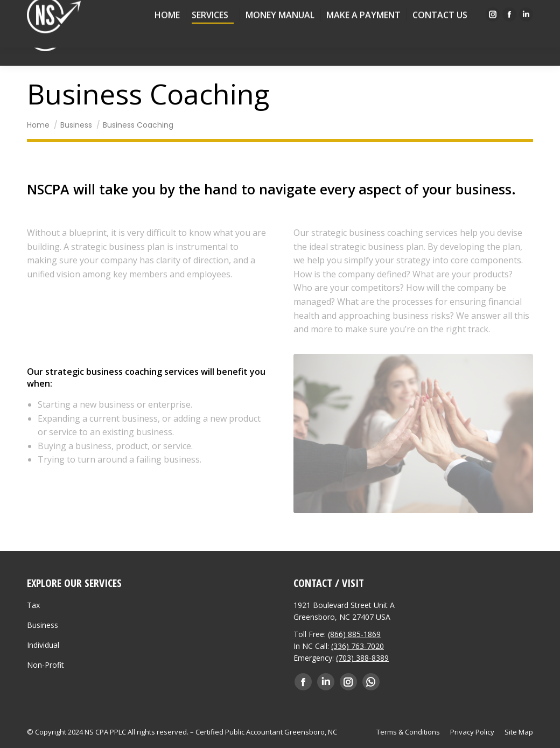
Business (43, 625)
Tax (33, 605)
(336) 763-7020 (358, 646)
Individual (43, 645)
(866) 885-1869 (354, 634)
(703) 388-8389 (362, 658)
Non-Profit (45, 665)
